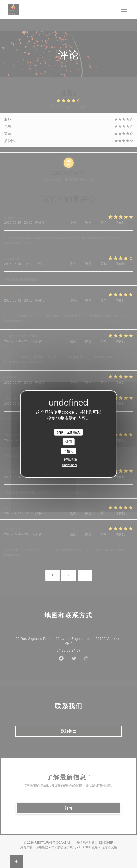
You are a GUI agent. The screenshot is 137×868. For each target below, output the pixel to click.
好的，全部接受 (68, 432)
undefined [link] (69, 465)
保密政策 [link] (70, 459)
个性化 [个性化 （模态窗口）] (68, 451)
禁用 (69, 442)
